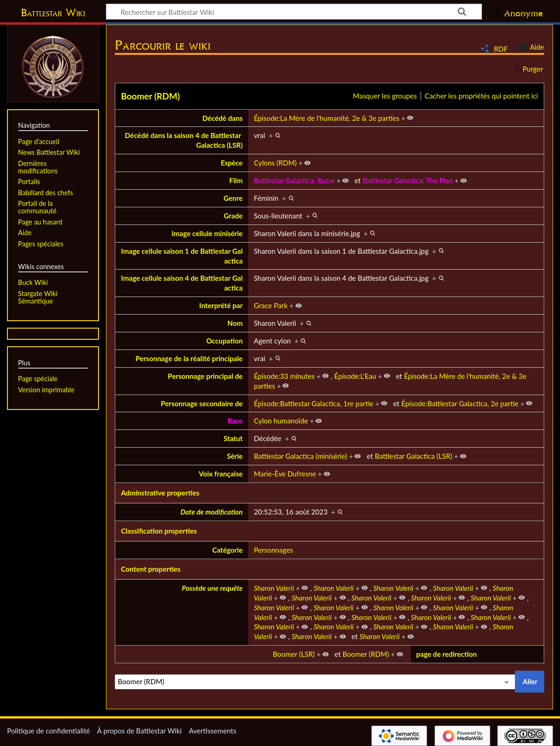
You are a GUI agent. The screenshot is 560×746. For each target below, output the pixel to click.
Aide (530, 47)
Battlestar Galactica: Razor (294, 180)
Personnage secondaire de (202, 403)
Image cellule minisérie (207, 233)
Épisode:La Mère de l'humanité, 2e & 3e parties (326, 118)
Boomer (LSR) (294, 654)
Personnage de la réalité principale (189, 358)
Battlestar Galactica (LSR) (414, 456)
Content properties (151, 569)
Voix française (221, 474)
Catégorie (228, 550)
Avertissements (212, 731)
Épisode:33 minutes (284, 376)
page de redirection (447, 654)
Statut (233, 438)
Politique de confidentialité (48, 731)
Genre (233, 198)
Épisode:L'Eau (355, 376)
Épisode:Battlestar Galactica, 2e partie (460, 403)
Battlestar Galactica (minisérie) (300, 456)
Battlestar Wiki (53, 13)
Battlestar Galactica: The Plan (408, 180)
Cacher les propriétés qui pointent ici (481, 96)
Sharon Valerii (274, 588)
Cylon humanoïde (281, 421)
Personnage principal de (205, 376)
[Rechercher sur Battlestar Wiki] (294, 12)
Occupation (225, 341)
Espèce (232, 163)
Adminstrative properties (160, 493)
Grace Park (271, 305)
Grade (233, 216)
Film (236, 180)
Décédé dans (222, 118)
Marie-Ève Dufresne (285, 474)
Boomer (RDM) (150, 96)
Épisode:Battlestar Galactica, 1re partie (313, 403)
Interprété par (221, 305)
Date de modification (211, 512)
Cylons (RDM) (275, 163)
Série (235, 456)
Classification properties (159, 531)
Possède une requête (212, 588)
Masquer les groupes (385, 96)
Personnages (273, 550)
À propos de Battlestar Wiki (139, 731)
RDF (501, 49)
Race (235, 421)
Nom (235, 323)
